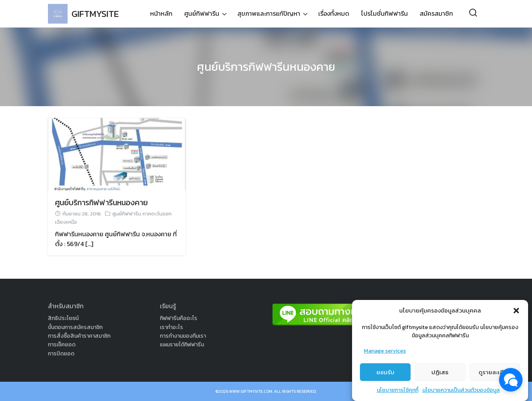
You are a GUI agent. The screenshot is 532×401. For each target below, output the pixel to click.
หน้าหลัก (161, 14)
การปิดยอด (61, 354)
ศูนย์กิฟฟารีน (202, 14)
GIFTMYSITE (97, 14)
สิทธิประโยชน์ (63, 318)
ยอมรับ (385, 372)
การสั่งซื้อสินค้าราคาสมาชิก (79, 336)
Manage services (385, 351)
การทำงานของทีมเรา (183, 336)
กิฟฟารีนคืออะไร (179, 318)
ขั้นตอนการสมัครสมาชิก (75, 327)
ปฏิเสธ (440, 372)
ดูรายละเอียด (495, 372)
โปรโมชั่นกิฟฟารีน (384, 14)
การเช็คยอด (62, 345)
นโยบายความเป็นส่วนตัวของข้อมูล (461, 390)
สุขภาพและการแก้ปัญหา (269, 14)
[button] (516, 311)
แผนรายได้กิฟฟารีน (182, 345)
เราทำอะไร (172, 327)
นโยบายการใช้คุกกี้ (398, 390)
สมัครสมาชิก (436, 14)
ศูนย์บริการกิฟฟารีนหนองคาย (266, 66)
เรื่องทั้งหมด (334, 14)
